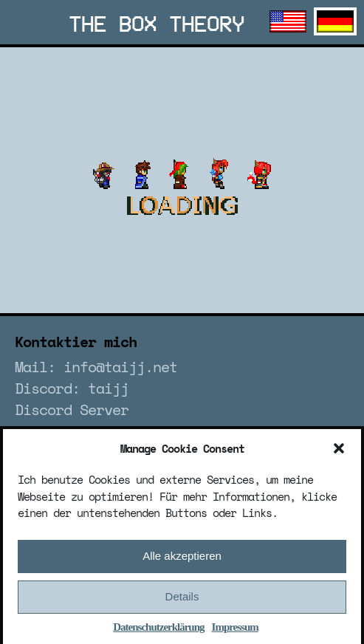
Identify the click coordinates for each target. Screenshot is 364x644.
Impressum (235, 631)
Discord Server (72, 410)
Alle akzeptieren (182, 560)
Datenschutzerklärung (158, 631)
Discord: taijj (72, 388)
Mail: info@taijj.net (96, 367)
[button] (339, 453)
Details (182, 601)
